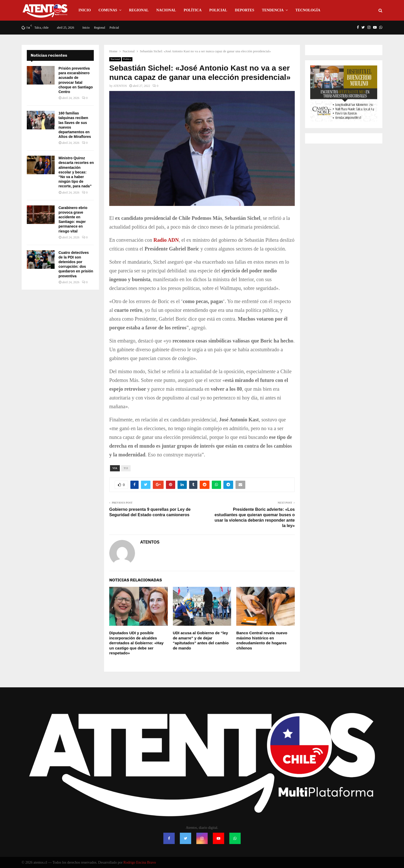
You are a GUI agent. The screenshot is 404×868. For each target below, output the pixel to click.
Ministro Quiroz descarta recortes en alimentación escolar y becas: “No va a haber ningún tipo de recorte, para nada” (76, 172)
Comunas (108, 10)
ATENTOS (120, 86)
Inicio (85, 10)
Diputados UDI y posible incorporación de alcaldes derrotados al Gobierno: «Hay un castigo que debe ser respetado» (136, 643)
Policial (218, 10)
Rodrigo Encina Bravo (140, 862)
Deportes (245, 10)
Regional (139, 10)
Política (193, 10)
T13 (126, 468)
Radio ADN (166, 240)
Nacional (166, 10)
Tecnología (308, 10)
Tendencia (273, 10)
